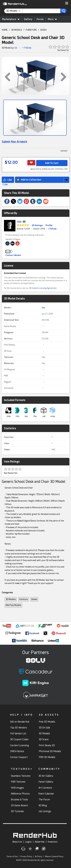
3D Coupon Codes (19, 739)
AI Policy (39, 857)
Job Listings (45, 811)
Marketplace (11, 19)
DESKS (44, 30)
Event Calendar (46, 794)
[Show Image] (35, 118)
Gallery (28, 19)
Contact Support (19, 757)
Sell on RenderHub (20, 722)
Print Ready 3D (47, 745)
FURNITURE (31, 30)
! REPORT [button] (64, 151)
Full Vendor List (18, 733)
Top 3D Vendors (19, 728)
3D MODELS (17, 30)
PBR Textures (18, 782)
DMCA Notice (17, 751)
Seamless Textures (21, 776)
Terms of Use (12, 857)
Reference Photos (20, 794)
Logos (28, 842)
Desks (34, 599)
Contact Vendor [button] (13, 255)
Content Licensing (20, 745)
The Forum (44, 800)
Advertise (40, 842)
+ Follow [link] (52, 229)
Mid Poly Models (13, 605)
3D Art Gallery (46, 776)
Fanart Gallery (46, 782)
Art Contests (45, 788)
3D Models (11, 599)
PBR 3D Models (47, 757)
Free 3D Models (47, 722)
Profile (49, 225)
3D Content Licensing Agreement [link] (43, 288)
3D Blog (43, 805)
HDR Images (17, 788)
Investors (53, 842)
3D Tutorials (17, 811)
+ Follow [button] (27, 48)
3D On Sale (44, 728)
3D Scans (44, 739)
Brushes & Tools (19, 800)
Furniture (24, 599)
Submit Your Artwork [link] (14, 142)
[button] (67, 3)
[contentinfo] (14, 11)
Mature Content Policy (54, 857)
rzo (16, 48)
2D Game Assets (19, 805)
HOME (5, 30)
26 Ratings (37, 225)
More (52, 19)
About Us (17, 842)
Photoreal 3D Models (50, 751)
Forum (40, 19)
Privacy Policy (26, 857)
